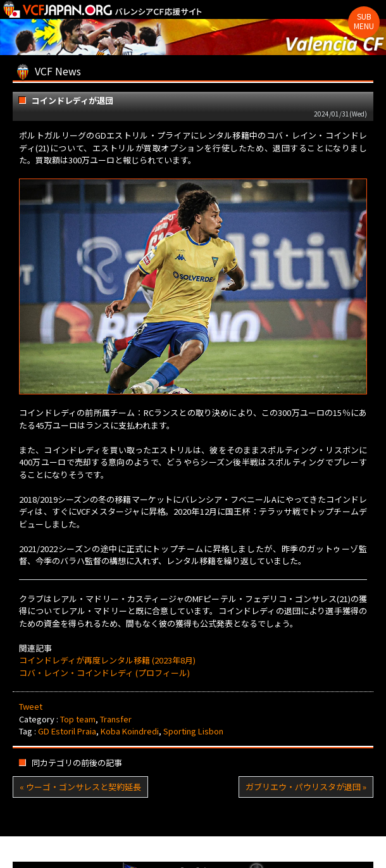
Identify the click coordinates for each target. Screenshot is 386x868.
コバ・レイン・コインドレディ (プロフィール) (104, 673)
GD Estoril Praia (67, 731)
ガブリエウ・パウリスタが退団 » (306, 787)
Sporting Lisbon (193, 731)
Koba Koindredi (130, 731)
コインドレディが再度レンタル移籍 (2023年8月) (107, 660)
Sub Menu (364, 21)
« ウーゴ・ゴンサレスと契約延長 (80, 787)
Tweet (31, 706)
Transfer (116, 719)
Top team (78, 719)
